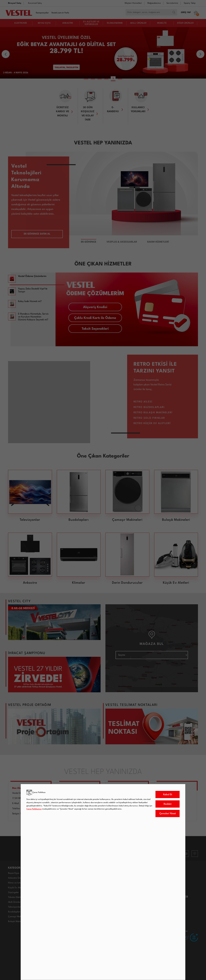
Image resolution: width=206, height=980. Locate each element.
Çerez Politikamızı (34, 809)
